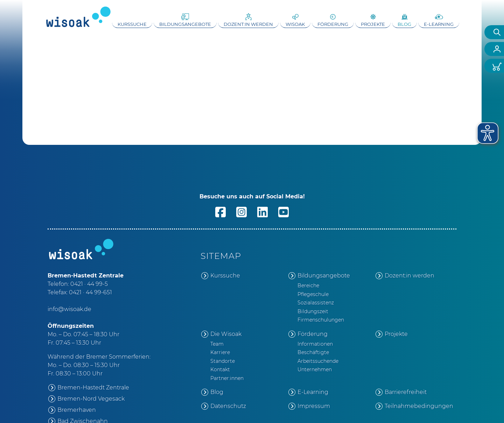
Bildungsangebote (185, 24)
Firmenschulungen (321, 320)
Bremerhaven (77, 410)
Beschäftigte (313, 352)
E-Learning (439, 24)
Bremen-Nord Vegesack (91, 399)
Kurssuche (132, 24)
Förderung (333, 24)
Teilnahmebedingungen (419, 406)
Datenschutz (228, 406)
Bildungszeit (313, 311)
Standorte (223, 361)
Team (217, 344)
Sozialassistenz (316, 303)
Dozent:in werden (248, 24)
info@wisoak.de (69, 309)
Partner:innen (227, 378)
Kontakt (220, 369)
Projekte (373, 24)
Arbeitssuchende (318, 361)
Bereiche (308, 285)
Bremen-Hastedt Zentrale (93, 387)
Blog (404, 24)
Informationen (315, 344)
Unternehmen (315, 369)
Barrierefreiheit (406, 392)
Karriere (220, 352)
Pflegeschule (313, 294)
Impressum (314, 406)
